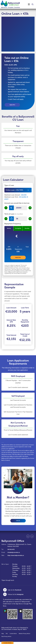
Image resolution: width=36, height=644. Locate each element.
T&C (7, 636)
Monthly (27, 229)
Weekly (9, 229)
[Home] (10, 4)
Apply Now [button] (12, 105)
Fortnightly (18, 229)
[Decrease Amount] (6, 208)
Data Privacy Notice (6, 639)
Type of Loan (9, 186)
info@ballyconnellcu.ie (15, 554)
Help (3, 636)
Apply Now (18, 258)
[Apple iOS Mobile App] (26, 616)
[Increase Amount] (30, 208)
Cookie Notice (13, 636)
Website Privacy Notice (24, 636)
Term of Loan (14, 215)
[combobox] (18, 191)
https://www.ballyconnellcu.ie (17, 557)
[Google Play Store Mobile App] (10, 616)
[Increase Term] (30, 219)
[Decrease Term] (6, 219)
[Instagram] (13, 596)
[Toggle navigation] (28, 4)
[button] (32, 4)
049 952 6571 (12, 551)
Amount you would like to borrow (17, 204)
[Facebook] (12, 592)
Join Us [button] (18, 522)
